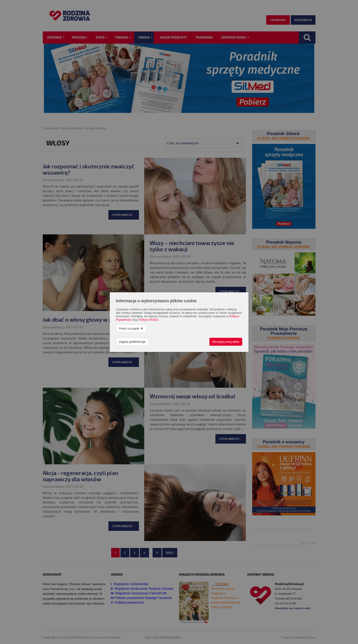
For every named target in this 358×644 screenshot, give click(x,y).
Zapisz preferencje (132, 342)
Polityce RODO (148, 320)
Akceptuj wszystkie (226, 342)
